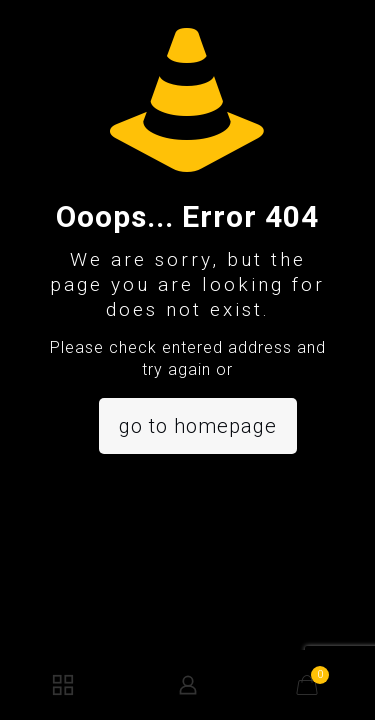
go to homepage (198, 426)
